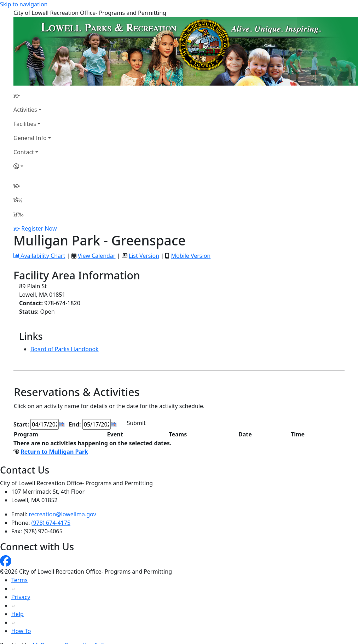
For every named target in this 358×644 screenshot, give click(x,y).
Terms (19, 580)
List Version (144, 256)
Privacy (21, 597)
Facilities (25, 124)
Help (18, 614)
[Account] (32, 166)
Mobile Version (191, 256)
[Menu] (18, 214)
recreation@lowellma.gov (63, 514)
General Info (30, 138)
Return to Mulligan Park (54, 452)
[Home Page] (32, 95)
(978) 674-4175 (51, 523)
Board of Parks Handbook (65, 349)
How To (21, 631)
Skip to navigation (24, 4)
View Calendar (97, 256)
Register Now (39, 228)
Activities (25, 110)
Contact (24, 152)
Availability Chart (39, 256)
